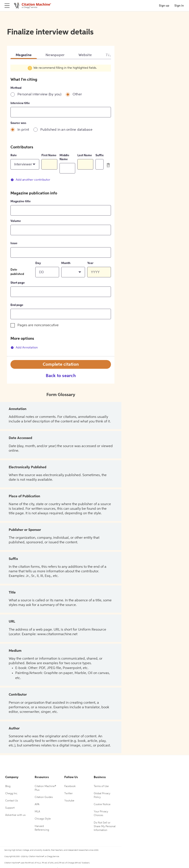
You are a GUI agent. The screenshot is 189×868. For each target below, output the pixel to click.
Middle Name (64, 157)
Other (77, 94)
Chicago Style (43, 819)
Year (90, 263)
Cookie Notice (102, 805)
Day (38, 263)
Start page (18, 283)
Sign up (164, 6)
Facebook (70, 786)
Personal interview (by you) (39, 94)
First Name (49, 155)
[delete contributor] (108, 165)
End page (17, 305)
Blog (8, 786)
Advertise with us (15, 815)
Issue (14, 243)
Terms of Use (101, 786)
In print (23, 130)
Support (10, 808)
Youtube (69, 801)
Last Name (85, 155)
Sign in (179, 6)
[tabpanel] (61, 210)
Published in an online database (66, 130)
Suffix (100, 155)
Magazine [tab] (24, 55)
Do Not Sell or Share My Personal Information (105, 827)
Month (66, 263)
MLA (37, 812)
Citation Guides (44, 797)
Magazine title (21, 201)
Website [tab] (85, 55)
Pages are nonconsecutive (38, 325)
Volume (16, 221)
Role (14, 155)
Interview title (20, 103)
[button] (25, 164)
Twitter (68, 794)
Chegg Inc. (12, 794)
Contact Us (12, 801)
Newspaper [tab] (55, 55)
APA (37, 805)
